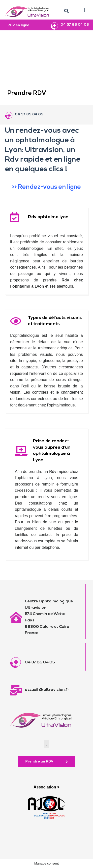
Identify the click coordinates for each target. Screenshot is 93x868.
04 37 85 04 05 (75, 25)
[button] (66, 11)
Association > (46, 787)
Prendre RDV (27, 93)
